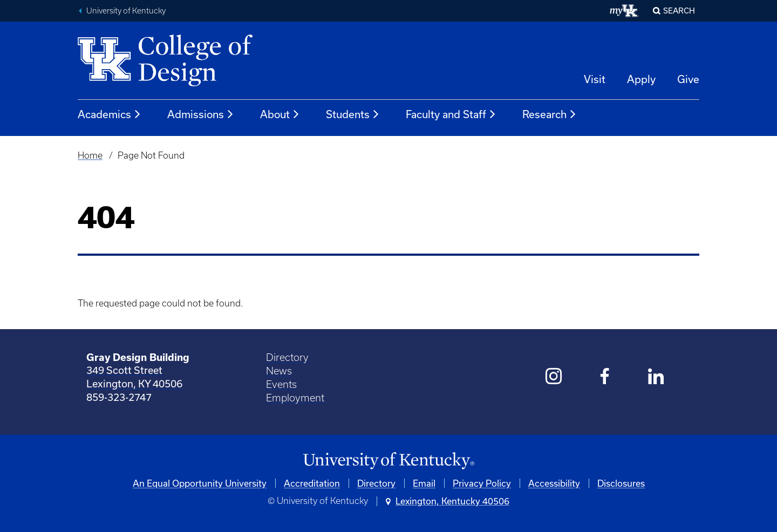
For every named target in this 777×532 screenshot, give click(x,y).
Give (688, 79)
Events (281, 384)
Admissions (201, 114)
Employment (295, 398)
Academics (110, 114)
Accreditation (312, 483)
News (279, 371)
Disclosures (621, 483)
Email (424, 483)
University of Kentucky (126, 11)
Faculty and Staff (451, 114)
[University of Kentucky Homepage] (388, 461)
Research (550, 114)
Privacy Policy (482, 483)
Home (90, 155)
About (280, 114)
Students (353, 114)
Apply (641, 79)
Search (679, 11)
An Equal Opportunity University (200, 483)
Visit (595, 79)
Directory (287, 357)
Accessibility (554, 483)
